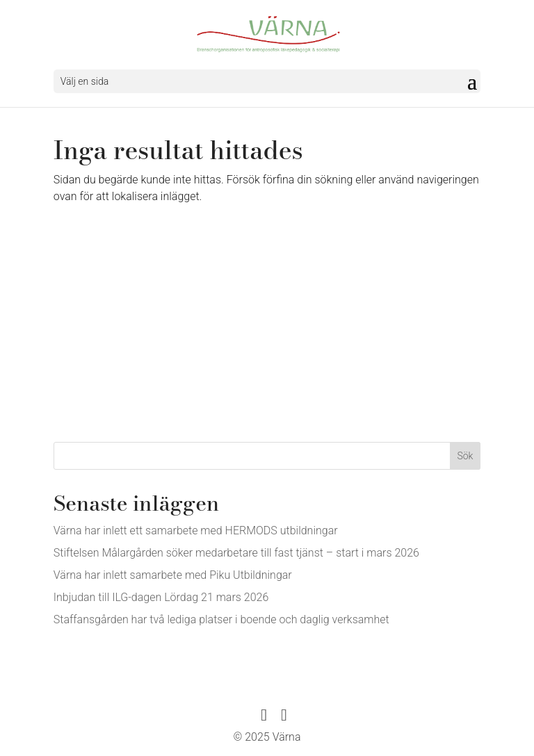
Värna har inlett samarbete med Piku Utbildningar (173, 575)
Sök (465, 456)
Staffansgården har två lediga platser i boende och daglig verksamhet (221, 619)
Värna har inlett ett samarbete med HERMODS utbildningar (196, 531)
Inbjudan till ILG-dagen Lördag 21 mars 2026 (161, 597)
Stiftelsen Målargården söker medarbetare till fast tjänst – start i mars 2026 (236, 553)
